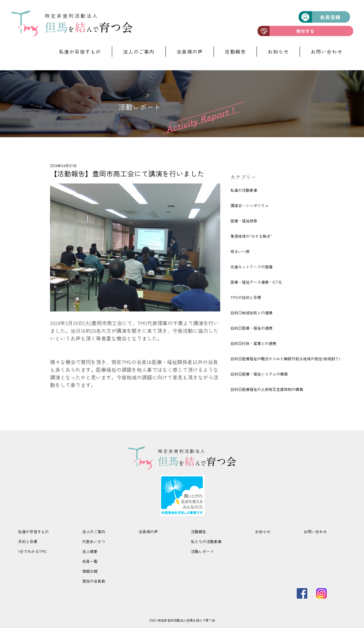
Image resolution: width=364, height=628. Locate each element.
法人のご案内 (139, 52)
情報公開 (90, 571)
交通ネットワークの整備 (251, 267)
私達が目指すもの (80, 52)
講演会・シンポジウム (250, 205)
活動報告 (235, 52)
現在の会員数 (94, 581)
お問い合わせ (327, 52)
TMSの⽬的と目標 (246, 297)
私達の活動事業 (244, 190)
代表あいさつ (94, 541)
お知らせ (278, 52)
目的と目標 (28, 541)
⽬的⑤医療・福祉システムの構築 (259, 374)
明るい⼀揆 (240, 251)
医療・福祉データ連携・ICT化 (256, 282)
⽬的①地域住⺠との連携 (251, 313)
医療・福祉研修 (244, 221)
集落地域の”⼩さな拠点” (251, 236)
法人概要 (90, 551)
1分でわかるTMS (32, 551)
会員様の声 (190, 52)
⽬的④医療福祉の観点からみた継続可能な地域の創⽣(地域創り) (285, 359)
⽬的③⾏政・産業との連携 (253, 343)
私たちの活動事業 (206, 541)
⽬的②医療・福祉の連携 (251, 328)
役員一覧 (90, 561)
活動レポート (202, 551)
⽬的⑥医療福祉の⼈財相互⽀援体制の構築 (267, 389)
